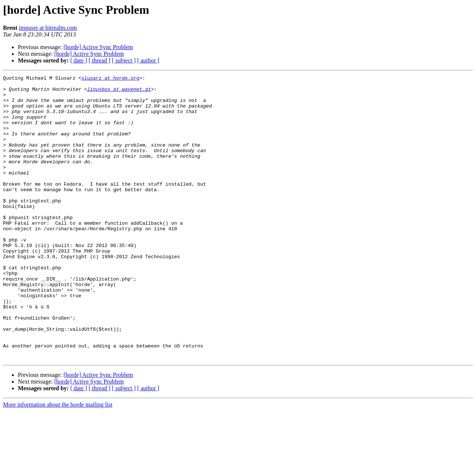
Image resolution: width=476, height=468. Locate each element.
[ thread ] (99, 60)
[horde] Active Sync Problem (98, 47)
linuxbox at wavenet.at (119, 92)
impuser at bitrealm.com (48, 28)
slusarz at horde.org (110, 79)
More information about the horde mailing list (58, 461)
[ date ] (79, 60)
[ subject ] (124, 60)
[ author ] (148, 60)
